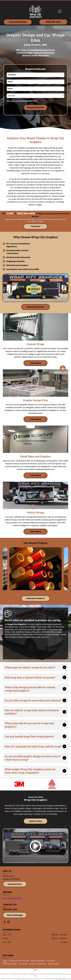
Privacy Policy (4, 974)
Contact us (33, 202)
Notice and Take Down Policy (49, 974)
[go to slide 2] (34, 590)
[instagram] (9, 922)
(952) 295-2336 (10, 910)
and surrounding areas (12, 898)
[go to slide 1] (31, 590)
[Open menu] (60, 11)
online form (47, 171)
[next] (65, 586)
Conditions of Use (34, 974)
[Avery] (52, 784)
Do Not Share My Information (19, 974)
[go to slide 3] (37, 590)
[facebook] (5, 922)
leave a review (52, 634)
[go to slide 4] (40, 590)
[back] (6, 586)
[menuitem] (6, 961)
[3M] (19, 784)
